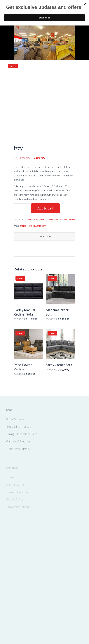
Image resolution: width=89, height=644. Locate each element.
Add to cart (45, 208)
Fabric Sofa (40, 226)
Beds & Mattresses (19, 427)
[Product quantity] (22, 208)
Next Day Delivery (50, 219)
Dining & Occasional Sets (22, 435)
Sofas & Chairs (68, 219)
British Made (27, 226)
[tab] (44, 236)
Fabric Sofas (33, 219)
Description (45, 236)
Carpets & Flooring (18, 442)
